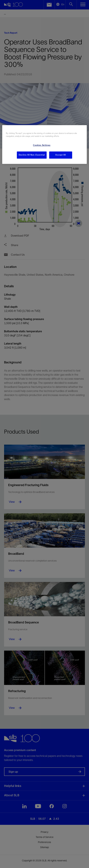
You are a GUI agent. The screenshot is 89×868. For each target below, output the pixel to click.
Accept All (61, 155)
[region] (44, 144)
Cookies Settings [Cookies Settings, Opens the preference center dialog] (42, 145)
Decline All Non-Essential (32, 155)
